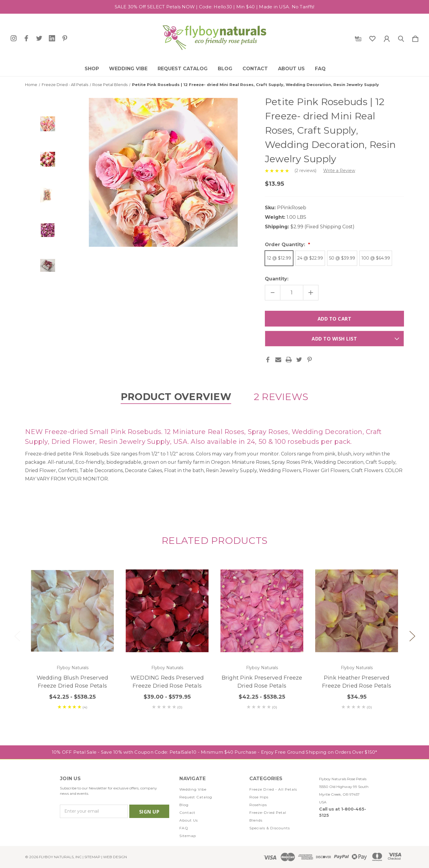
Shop (92, 69)
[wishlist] (372, 38)
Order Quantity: (286, 245)
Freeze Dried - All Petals (273, 789)
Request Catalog (183, 69)
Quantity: (277, 279)
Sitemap (188, 836)
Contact (255, 69)
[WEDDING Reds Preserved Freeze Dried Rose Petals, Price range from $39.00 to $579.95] (167, 611)
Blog (225, 69)
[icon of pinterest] (65, 38)
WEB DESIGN (115, 857)
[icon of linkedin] (52, 38)
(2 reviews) (306, 171)
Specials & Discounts (270, 828)
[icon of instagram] (14, 38)
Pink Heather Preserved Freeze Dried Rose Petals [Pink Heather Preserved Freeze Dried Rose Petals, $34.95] (357, 682)
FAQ (320, 69)
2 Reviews (281, 397)
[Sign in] (387, 38)
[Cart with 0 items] (415, 38)
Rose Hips (259, 797)
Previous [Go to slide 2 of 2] (17, 636)
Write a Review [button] (339, 171)
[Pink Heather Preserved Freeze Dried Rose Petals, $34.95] (357, 611)
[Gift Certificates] (358, 38)
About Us (291, 69)
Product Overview (176, 397)
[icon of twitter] (39, 38)
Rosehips (258, 805)
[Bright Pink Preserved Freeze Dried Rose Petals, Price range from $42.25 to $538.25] (262, 611)
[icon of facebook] (26, 38)
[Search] (401, 38)
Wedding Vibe (128, 69)
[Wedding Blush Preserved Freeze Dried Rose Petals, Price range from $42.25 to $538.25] (72, 611)
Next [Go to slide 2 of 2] (412, 636)
